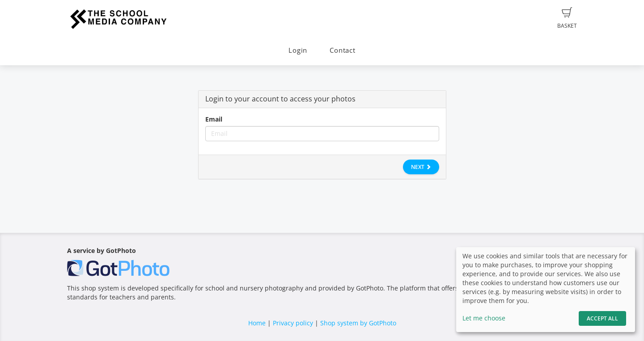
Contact (342, 50)
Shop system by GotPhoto (358, 323)
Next (421, 167)
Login (298, 50)
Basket (567, 18)
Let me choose (484, 318)
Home (257, 323)
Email (214, 119)
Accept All (602, 318)
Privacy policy (293, 323)
